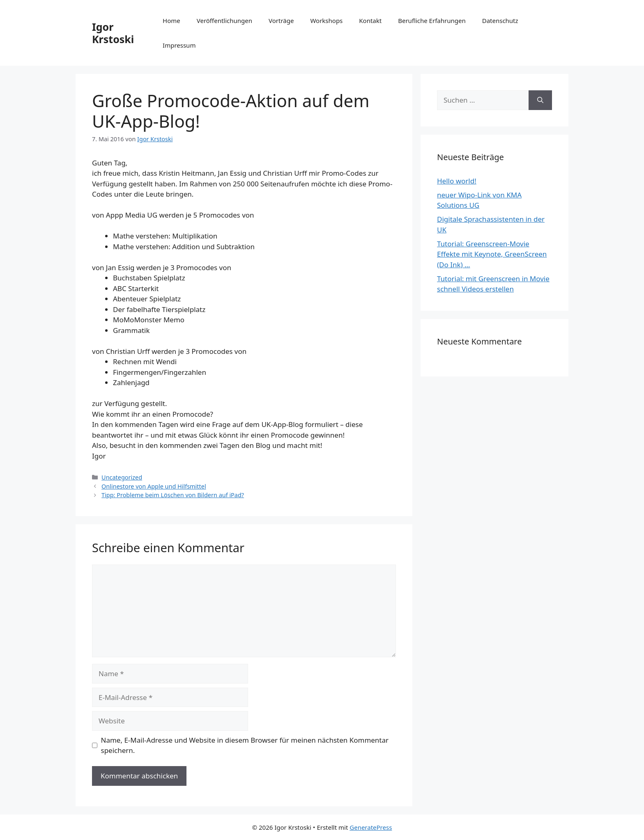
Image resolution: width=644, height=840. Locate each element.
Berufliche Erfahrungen (432, 21)
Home (171, 21)
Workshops (326, 21)
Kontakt (370, 21)
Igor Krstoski (113, 33)
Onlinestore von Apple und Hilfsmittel (154, 486)
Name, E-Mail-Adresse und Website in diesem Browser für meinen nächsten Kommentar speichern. (245, 745)
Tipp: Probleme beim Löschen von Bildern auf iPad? (173, 495)
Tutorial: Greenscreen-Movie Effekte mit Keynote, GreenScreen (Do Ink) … (492, 254)
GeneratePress (371, 827)
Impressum (179, 45)
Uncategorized (122, 477)
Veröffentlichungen (224, 21)
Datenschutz (500, 21)
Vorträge (281, 21)
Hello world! (457, 181)
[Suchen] (540, 100)
